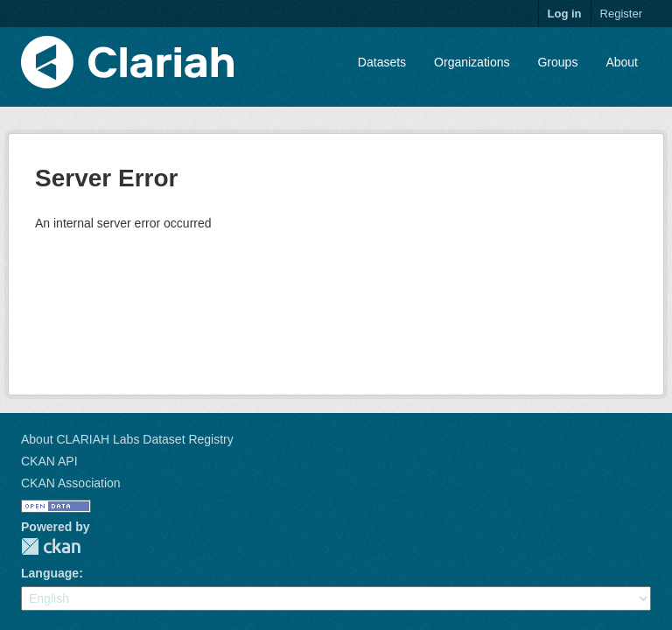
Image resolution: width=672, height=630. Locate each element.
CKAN (51, 546)
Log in (565, 14)
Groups (557, 62)
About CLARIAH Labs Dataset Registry (127, 439)
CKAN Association (71, 483)
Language (50, 573)
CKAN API (49, 461)
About (622, 62)
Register (621, 14)
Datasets (382, 62)
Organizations (472, 62)
